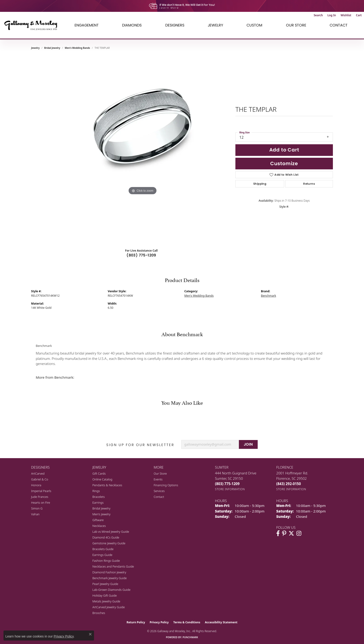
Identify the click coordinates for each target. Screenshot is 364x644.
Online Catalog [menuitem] (102, 479)
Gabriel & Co (40, 479)
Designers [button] (175, 25)
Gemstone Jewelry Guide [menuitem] (109, 543)
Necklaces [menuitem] (99, 526)
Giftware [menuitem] (98, 520)
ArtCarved (38, 473)
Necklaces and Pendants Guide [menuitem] (113, 566)
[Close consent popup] (90, 634)
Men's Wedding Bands (77, 48)
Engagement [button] (87, 25)
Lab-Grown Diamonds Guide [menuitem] (111, 590)
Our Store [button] (296, 25)
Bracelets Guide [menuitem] (103, 549)
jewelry (35, 48)
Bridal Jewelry (52, 48)
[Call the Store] (227, 484)
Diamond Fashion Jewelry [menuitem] (109, 572)
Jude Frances (40, 497)
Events (158, 479)
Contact (339, 25)
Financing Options (166, 485)
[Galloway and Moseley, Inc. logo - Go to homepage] (32, 25)
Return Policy (136, 622)
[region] (143, 150)
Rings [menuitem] (96, 491)
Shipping (260, 184)
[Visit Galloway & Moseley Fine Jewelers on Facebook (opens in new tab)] (278, 533)
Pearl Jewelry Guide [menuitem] (105, 584)
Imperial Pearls (41, 491)
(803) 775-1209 (141, 255)
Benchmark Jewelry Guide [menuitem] (110, 578)
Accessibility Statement (221, 622)
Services (159, 491)
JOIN (248, 444)
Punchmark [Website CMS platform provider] (190, 637)
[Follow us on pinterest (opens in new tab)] (284, 533)
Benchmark (268, 296)
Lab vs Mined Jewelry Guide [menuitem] (111, 532)
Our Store (160, 473)
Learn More (169, 8)
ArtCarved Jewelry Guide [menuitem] (109, 607)
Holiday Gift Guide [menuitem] (105, 595)
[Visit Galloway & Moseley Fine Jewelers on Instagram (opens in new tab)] (299, 533)
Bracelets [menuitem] (99, 497)
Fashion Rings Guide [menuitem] (106, 561)
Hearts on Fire (41, 503)
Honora (36, 485)
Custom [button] (254, 25)
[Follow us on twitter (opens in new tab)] (291, 533)
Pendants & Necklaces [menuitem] (107, 485)
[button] (318, 15)
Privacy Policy (159, 622)
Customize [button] (284, 163)
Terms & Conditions (187, 622)
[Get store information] (230, 489)
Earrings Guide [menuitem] (102, 555)
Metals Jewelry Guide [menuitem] (106, 601)
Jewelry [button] (215, 25)
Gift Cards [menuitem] (99, 473)
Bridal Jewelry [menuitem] (101, 508)
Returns (309, 184)
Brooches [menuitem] (99, 613)
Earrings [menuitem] (98, 503)
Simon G (37, 508)
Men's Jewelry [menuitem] (101, 514)
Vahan (35, 514)
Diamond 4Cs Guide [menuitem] (106, 537)
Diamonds (132, 25)
